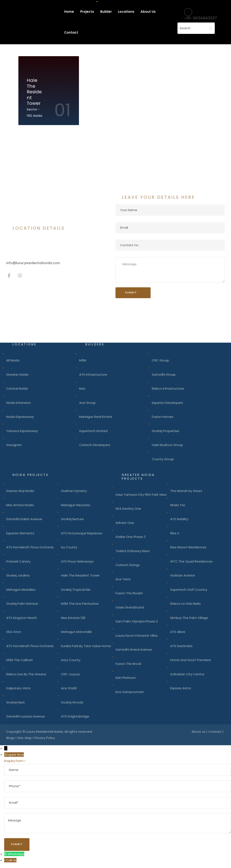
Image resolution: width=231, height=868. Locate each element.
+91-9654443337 (201, 18)
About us (199, 732)
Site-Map (25, 738)
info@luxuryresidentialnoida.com (33, 263)
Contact (215, 732)
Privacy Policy (45, 738)
